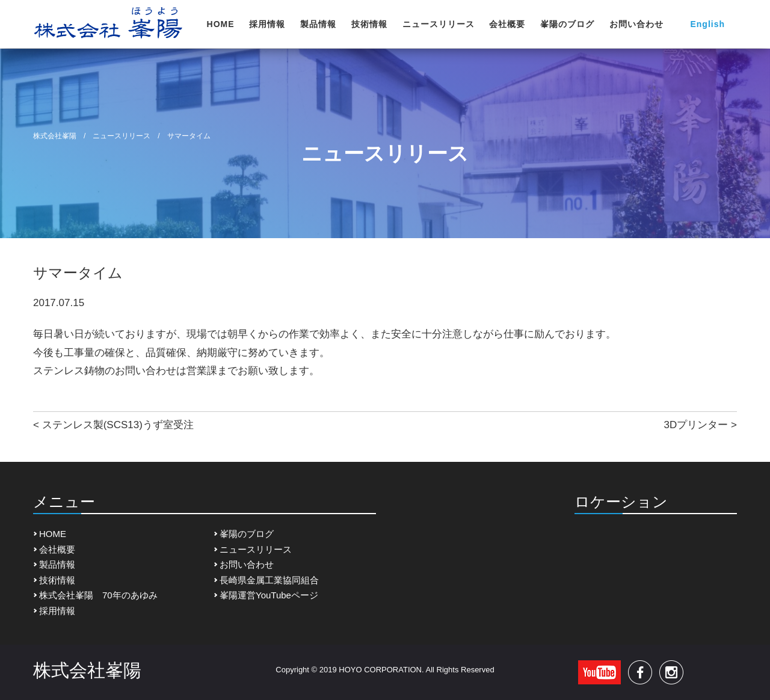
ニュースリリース (439, 24)
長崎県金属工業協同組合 (269, 580)
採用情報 (267, 24)
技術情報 (369, 24)
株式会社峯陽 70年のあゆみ (98, 595)
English (707, 24)
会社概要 (507, 24)
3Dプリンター (696, 425)
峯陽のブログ (567, 24)
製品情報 (318, 24)
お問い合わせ (636, 24)
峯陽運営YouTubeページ (269, 595)
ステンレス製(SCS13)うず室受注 (118, 425)
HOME (221, 24)
